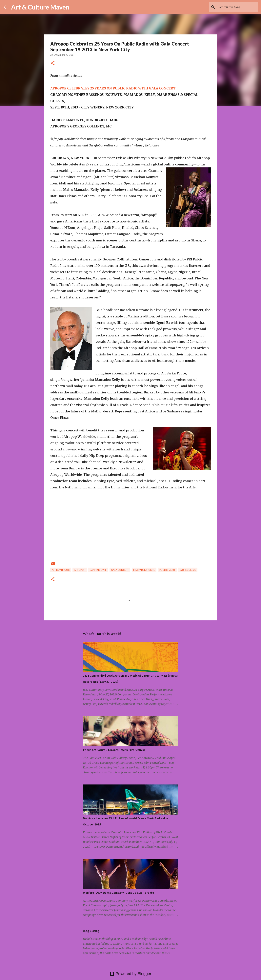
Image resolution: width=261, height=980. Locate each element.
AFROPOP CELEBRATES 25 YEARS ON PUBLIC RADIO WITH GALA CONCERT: (113, 88)
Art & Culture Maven (40, 7)
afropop (80, 570)
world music (188, 570)
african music (61, 570)
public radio (167, 570)
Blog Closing (91, 931)
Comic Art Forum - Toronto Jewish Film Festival (114, 750)
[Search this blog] (237, 7)
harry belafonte (144, 570)
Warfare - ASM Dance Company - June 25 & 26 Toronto (119, 893)
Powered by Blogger (130, 974)
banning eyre (98, 570)
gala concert (120, 570)
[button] (53, 63)
